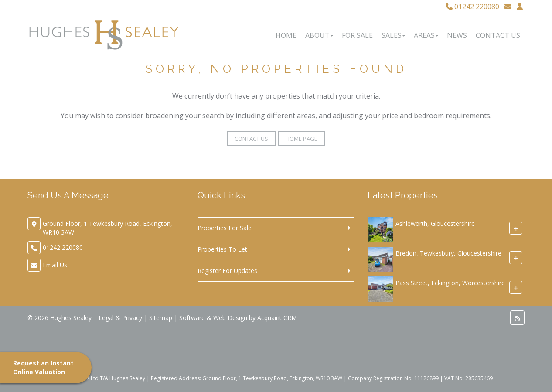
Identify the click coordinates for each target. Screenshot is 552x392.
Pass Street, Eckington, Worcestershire (450, 283)
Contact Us (498, 35)
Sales (393, 35)
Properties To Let (222, 249)
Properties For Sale (225, 228)
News (457, 35)
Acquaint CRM (277, 318)
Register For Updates (227, 271)
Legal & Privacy (120, 318)
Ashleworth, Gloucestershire (435, 223)
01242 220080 (472, 7)
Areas (426, 35)
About (319, 35)
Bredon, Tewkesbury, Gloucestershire (448, 253)
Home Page (302, 139)
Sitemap (161, 318)
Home (286, 35)
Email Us (55, 265)
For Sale (357, 35)
